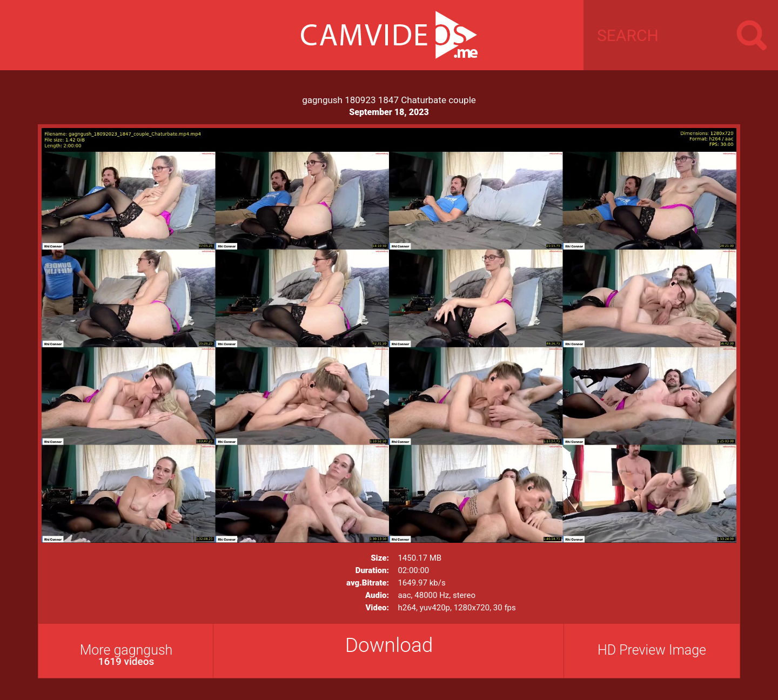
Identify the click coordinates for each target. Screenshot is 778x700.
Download (389, 645)
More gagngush (126, 655)
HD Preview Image (652, 650)
